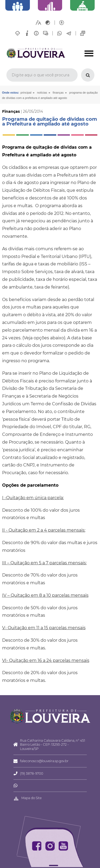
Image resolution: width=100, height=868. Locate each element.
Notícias (42, 93)
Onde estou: (11, 93)
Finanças (58, 93)
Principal (26, 93)
